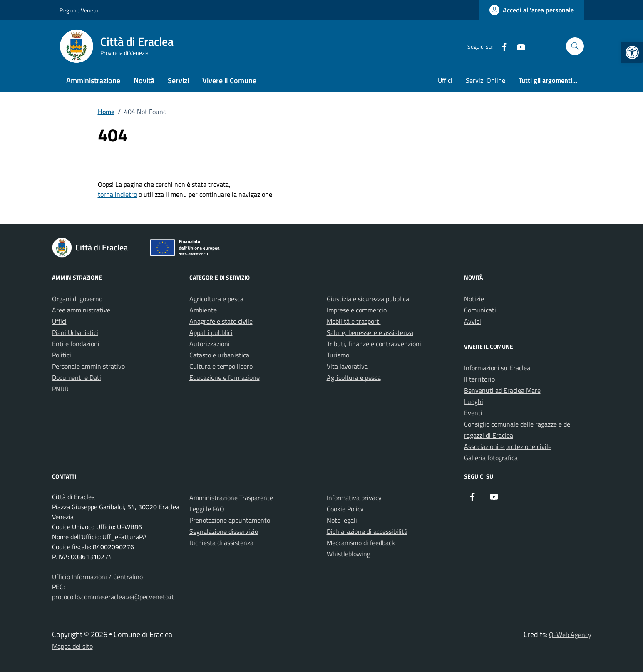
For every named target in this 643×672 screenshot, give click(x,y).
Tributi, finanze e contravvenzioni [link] (374, 344)
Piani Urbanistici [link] (75, 332)
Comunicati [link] (480, 310)
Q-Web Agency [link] (570, 635)
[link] (632, 52)
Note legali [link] (342, 520)
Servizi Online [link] (485, 80)
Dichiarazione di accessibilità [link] (367, 531)
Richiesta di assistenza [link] (221, 543)
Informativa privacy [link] (354, 498)
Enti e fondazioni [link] (76, 344)
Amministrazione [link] (93, 81)
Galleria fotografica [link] (491, 458)
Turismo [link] (338, 355)
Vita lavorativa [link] (347, 366)
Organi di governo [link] (77, 299)
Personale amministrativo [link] (88, 366)
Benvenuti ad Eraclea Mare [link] (502, 390)
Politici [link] (62, 355)
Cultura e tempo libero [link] (221, 366)
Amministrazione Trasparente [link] (231, 498)
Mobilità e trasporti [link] (354, 321)
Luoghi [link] (474, 402)
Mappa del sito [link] (72, 646)
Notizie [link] (474, 299)
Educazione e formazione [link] (225, 377)
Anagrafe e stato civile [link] (221, 321)
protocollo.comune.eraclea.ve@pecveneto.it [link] (113, 597)
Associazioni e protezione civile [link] (508, 446)
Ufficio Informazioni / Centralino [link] (97, 577)
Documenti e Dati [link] (77, 377)
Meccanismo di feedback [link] (361, 543)
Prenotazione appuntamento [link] (230, 520)
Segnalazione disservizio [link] (224, 531)
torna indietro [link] (117, 194)
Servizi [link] (178, 81)
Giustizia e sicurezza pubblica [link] (368, 299)
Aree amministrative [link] (81, 310)
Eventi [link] (473, 413)
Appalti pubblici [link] (211, 332)
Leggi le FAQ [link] (207, 509)
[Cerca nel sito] (575, 46)
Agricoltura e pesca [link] (216, 299)
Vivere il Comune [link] (229, 81)
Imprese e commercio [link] (357, 310)
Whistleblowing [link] (349, 554)
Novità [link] (144, 81)
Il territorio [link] (479, 379)
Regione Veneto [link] (79, 10)
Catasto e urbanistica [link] (219, 355)
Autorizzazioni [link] (210, 344)
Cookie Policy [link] (345, 509)
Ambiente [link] (203, 310)
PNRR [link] (60, 389)
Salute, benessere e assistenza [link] (370, 332)
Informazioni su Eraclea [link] (497, 368)
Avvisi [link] (473, 321)
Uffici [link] (445, 80)
